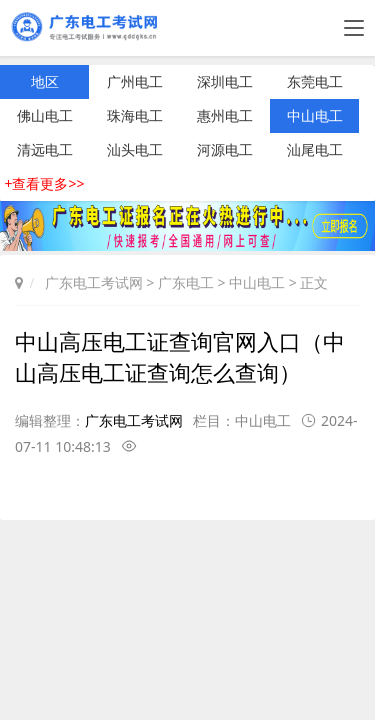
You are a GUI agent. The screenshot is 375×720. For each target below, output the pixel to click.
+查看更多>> (44, 183)
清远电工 (45, 149)
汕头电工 (135, 149)
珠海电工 (135, 115)
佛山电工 (45, 115)
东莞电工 (315, 81)
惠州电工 (225, 115)
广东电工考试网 (94, 282)
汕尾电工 (315, 149)
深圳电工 (225, 81)
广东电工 (186, 282)
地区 (45, 81)
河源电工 (225, 149)
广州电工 (135, 81)
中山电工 (315, 115)
